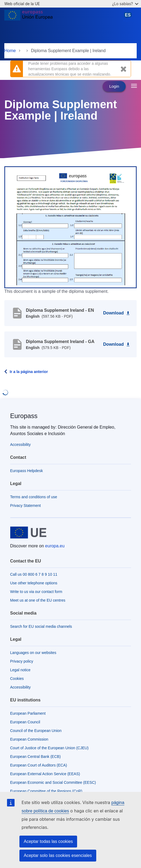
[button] (70, 227)
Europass (24, 416)
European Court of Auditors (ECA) (39, 765)
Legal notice (20, 670)
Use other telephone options (34, 583)
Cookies (17, 679)
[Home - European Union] (28, 17)
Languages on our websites (33, 653)
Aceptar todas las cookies (48, 841)
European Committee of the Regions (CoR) (46, 791)
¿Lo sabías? (125, 4)
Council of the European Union (36, 731)
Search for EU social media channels (41, 626)
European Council (25, 722)
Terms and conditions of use (34, 497)
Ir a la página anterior (29, 372)
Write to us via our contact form (36, 592)
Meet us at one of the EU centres (38, 600)
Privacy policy (22, 661)
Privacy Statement (26, 506)
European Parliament (28, 713)
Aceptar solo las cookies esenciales (58, 855)
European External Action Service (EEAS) (45, 774)
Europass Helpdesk (27, 471)
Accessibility (20, 445)
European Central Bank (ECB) (36, 757)
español (129, 17)
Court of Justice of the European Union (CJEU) (49, 748)
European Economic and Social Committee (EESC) (53, 782)
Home (10, 51)
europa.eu (55, 546)
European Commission (29, 739)
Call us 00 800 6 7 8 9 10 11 (34, 574)
